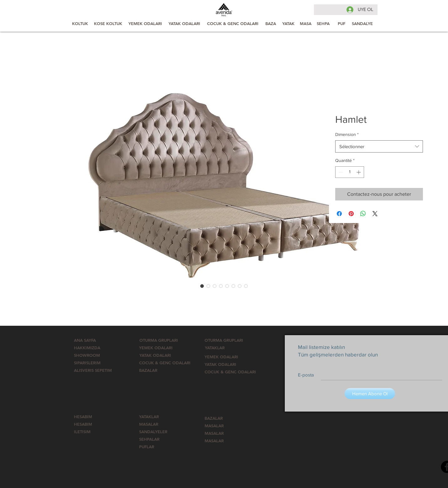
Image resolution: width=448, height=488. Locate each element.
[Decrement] (340, 172)
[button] (165, 363)
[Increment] (359, 172)
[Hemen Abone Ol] (370, 394)
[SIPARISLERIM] (94, 363)
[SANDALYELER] (154, 432)
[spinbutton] (350, 172)
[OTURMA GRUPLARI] (159, 340)
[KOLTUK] (80, 23)
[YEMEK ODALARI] (145, 23)
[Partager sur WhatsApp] (363, 214)
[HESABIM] (90, 417)
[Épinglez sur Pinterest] (351, 214)
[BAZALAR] (154, 370)
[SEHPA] (323, 23)
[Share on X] (375, 214)
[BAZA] (271, 23)
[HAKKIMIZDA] (91, 348)
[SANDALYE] (362, 23)
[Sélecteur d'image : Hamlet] (202, 286)
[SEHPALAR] (154, 439)
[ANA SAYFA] (94, 340)
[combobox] (379, 146)
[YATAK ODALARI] (184, 23)
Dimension (347, 134)
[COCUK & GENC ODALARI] (233, 23)
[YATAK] (288, 23)
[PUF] (341, 23)
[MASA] (305, 23)
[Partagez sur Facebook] (339, 214)
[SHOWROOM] (90, 355)
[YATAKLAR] (220, 348)
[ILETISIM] (99, 432)
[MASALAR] (154, 424)
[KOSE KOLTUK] (108, 23)
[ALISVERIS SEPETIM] (93, 370)
